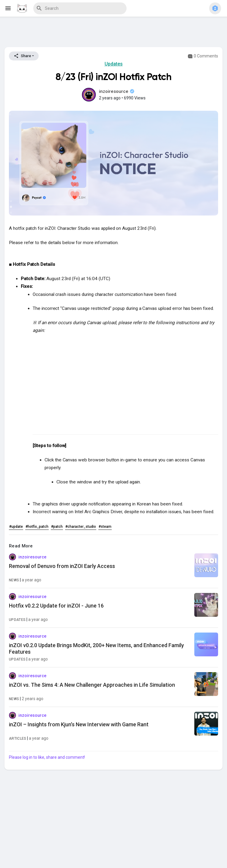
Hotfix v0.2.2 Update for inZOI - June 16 (56, 606)
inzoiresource (117, 91)
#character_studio (81, 527)
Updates (114, 64)
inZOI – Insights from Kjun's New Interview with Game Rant (79, 724)
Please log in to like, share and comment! (47, 757)
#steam (105, 527)
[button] (215, 8)
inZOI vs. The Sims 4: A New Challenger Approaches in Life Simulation (92, 685)
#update (16, 527)
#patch (57, 527)
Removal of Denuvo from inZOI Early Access (62, 566)
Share (22, 56)
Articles (18, 739)
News (14, 580)
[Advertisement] (113, 33)
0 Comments (203, 56)
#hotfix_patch (37, 527)
